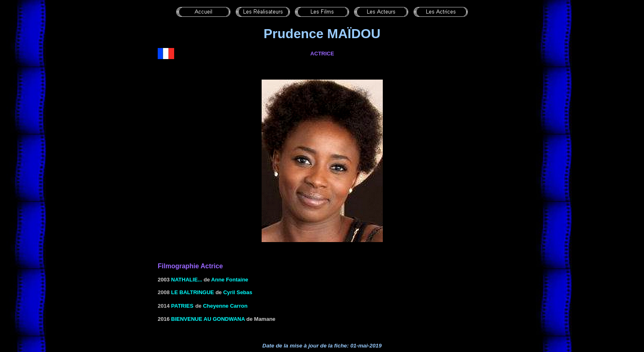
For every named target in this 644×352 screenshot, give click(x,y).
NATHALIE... (187, 280)
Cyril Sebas (238, 292)
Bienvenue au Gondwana (208, 319)
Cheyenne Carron (225, 306)
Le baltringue (193, 292)
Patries (182, 306)
